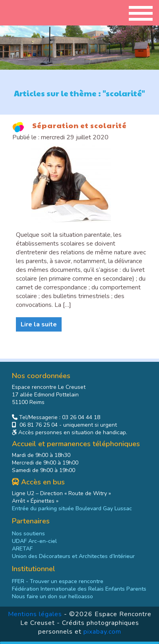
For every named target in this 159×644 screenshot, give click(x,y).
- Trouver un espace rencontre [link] (58, 581)
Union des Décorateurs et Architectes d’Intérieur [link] (73, 556)
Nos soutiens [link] (28, 534)
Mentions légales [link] (35, 614)
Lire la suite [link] (39, 324)
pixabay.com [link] (102, 632)
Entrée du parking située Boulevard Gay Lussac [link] (72, 508)
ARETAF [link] (22, 549)
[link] (79, 589)
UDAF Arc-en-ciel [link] (34, 541)
